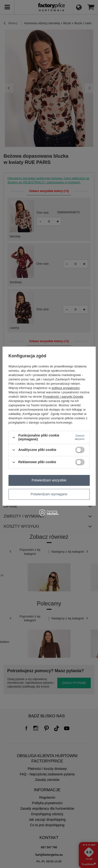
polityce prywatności (65, 388)
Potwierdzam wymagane (49, 494)
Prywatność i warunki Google (63, 397)
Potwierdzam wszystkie (49, 480)
